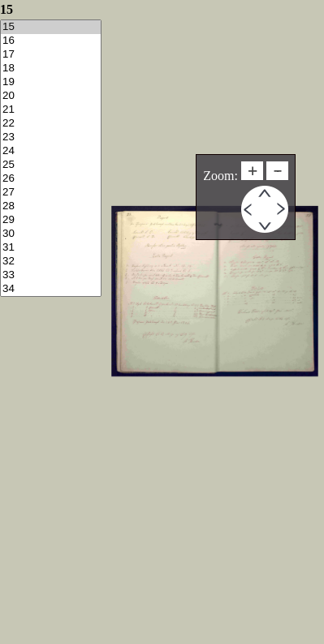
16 (51, 41)
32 (51, 262)
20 (51, 96)
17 (51, 55)
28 (51, 206)
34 (51, 289)
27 (51, 193)
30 (51, 234)
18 (51, 69)
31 (51, 248)
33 (51, 275)
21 (51, 110)
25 (51, 165)
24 (51, 151)
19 (51, 82)
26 (51, 179)
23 (51, 137)
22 (51, 124)
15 (51, 27)
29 (51, 220)
